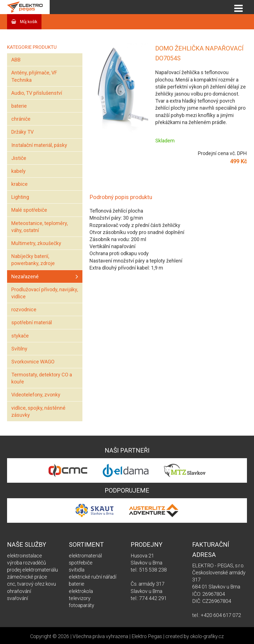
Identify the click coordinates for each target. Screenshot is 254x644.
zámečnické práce (27, 577)
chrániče (21, 119)
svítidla (77, 570)
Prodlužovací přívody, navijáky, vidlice (45, 293)
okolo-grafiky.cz (207, 636)
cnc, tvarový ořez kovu (31, 584)
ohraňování (19, 591)
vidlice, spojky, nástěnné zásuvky (38, 411)
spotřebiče (81, 563)
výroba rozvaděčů (27, 563)
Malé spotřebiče (29, 210)
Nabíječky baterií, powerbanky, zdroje (33, 260)
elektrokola (81, 591)
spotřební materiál (32, 322)
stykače (20, 336)
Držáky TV (22, 132)
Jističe (19, 158)
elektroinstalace (25, 556)
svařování (17, 598)
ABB (16, 60)
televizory (80, 598)
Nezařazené (25, 276)
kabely (18, 171)
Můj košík (28, 22)
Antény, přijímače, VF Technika (34, 76)
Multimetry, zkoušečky (36, 243)
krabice (19, 184)
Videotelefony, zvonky (36, 395)
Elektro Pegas (147, 636)
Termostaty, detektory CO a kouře (42, 378)
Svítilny (19, 349)
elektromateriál (85, 556)
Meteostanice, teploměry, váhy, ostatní (40, 227)
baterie (19, 106)
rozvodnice (24, 309)
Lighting (20, 197)
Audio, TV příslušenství (37, 93)
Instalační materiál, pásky (39, 145)
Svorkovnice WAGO (33, 362)
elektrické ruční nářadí (93, 577)
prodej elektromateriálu (32, 570)
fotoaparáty (82, 605)
